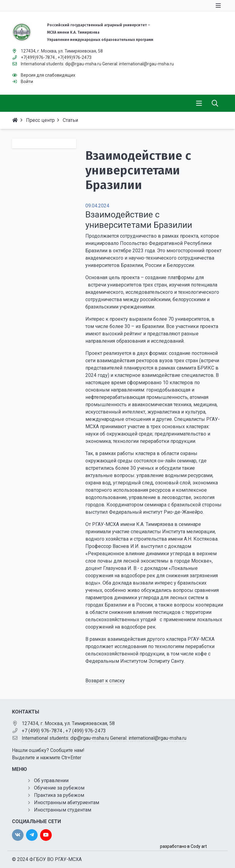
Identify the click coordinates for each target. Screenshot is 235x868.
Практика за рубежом (59, 795)
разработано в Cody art (183, 846)
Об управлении (51, 780)
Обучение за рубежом (59, 788)
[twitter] (32, 835)
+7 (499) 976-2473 (86, 731)
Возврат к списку (105, 681)
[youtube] (46, 835)
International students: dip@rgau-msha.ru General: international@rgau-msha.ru (104, 738)
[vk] (18, 835)
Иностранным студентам (63, 810)
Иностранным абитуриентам (67, 802)
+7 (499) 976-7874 (42, 731)
